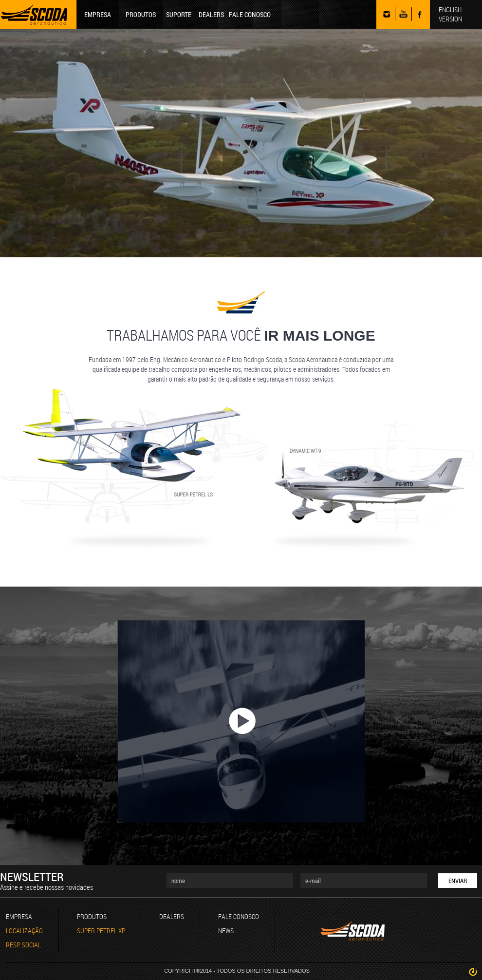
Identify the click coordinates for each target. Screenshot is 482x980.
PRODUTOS (141, 14)
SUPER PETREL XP (101, 931)
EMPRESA (98, 14)
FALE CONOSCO (250, 14)
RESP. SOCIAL (23, 945)
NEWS (226, 931)
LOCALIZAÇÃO (24, 931)
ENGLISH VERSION (450, 14)
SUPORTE (179, 14)
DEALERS (211, 14)
